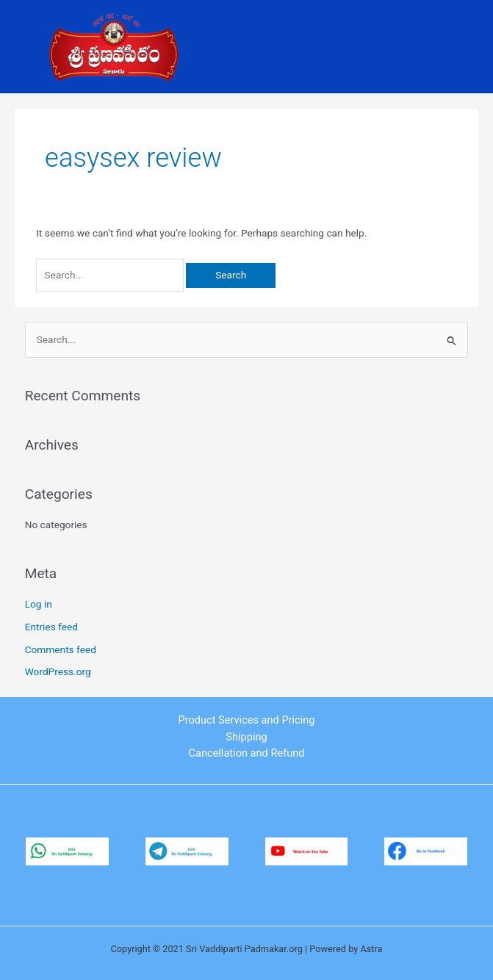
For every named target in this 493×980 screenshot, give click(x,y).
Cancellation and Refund (246, 753)
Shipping (246, 737)
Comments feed (61, 649)
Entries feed (51, 627)
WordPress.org (58, 671)
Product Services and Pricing (246, 720)
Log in (39, 604)
